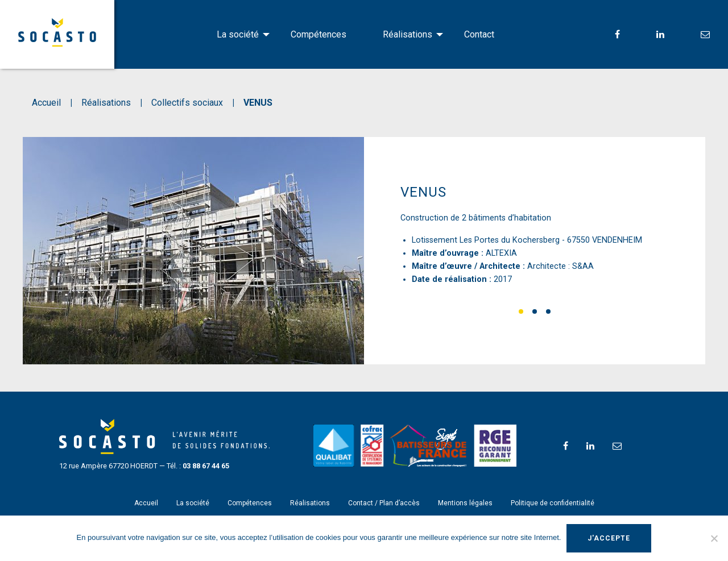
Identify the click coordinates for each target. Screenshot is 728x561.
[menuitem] (235, 35)
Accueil (146, 503)
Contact (479, 34)
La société (238, 34)
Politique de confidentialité (553, 503)
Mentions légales (465, 503)
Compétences (318, 34)
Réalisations (408, 34)
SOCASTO (57, 32)
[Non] (714, 538)
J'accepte (609, 538)
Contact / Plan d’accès (384, 503)
